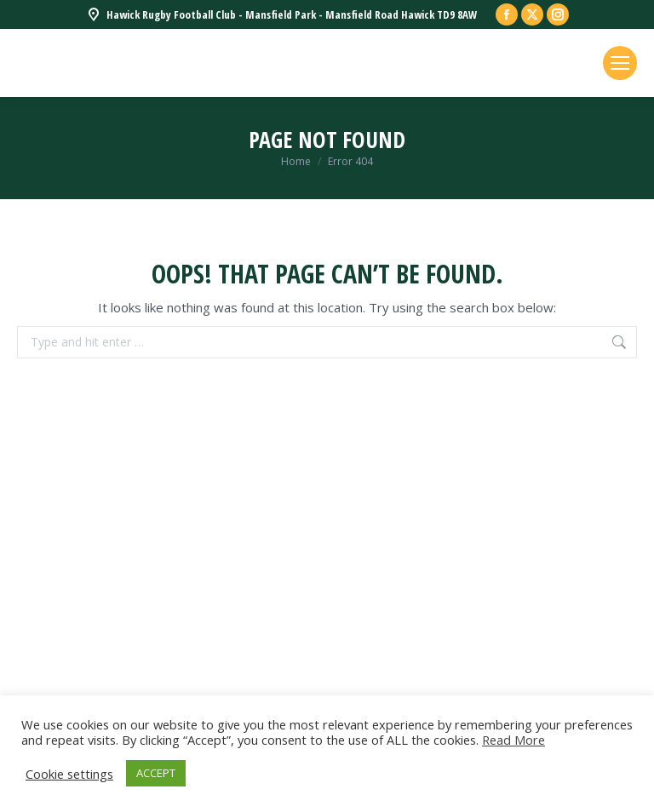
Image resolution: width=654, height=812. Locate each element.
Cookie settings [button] (69, 774)
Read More (513, 740)
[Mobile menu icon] (620, 63)
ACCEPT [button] (156, 773)
